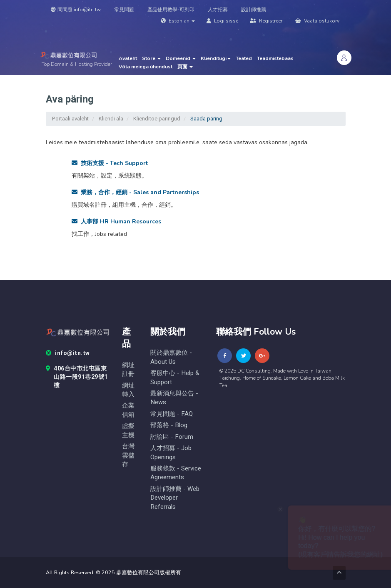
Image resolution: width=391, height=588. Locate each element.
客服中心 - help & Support (175, 378)
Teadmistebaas (275, 58)
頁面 (185, 67)
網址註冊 (128, 370)
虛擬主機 (128, 430)
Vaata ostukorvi (318, 21)
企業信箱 (128, 410)
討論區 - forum (172, 437)
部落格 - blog (169, 425)
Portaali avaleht (70, 119)
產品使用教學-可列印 (171, 10)
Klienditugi (216, 58)
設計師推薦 (254, 10)
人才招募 (218, 10)
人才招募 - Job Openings (171, 453)
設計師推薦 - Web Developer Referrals (175, 498)
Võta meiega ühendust (146, 67)
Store (151, 58)
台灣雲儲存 (128, 455)
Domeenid (181, 58)
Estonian (178, 21)
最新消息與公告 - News (174, 398)
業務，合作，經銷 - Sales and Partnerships (135, 192)
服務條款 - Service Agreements (176, 473)
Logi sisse (222, 21)
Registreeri (267, 21)
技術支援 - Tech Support (110, 163)
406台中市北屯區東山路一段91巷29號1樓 (77, 377)
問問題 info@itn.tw (76, 10)
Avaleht (128, 58)
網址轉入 (128, 390)
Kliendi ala (111, 119)
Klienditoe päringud (157, 119)
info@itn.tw (68, 353)
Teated (244, 58)
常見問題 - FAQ (172, 414)
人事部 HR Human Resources (116, 221)
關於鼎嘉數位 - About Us (171, 357)
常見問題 (124, 10)
